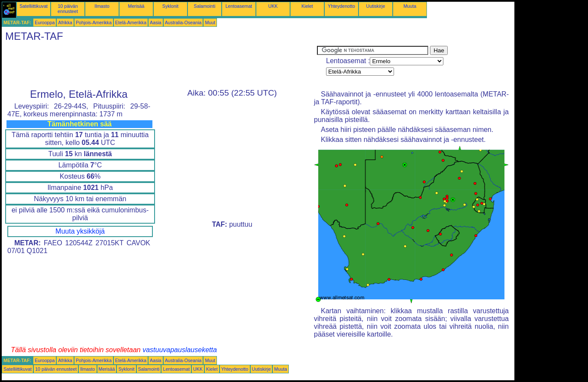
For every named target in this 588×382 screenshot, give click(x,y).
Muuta (410, 6)
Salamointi (205, 6)
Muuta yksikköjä (80, 231)
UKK (273, 6)
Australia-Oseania (183, 22)
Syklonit (170, 6)
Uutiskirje (376, 6)
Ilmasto (102, 6)
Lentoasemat (239, 6)
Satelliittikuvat (34, 6)
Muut (210, 22)
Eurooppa (45, 22)
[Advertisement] (159, 65)
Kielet (307, 6)
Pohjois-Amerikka (94, 22)
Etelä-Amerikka (131, 22)
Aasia (156, 22)
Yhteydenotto (341, 6)
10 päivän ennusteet (68, 9)
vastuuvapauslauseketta (180, 350)
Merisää (136, 6)
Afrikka (65, 22)
